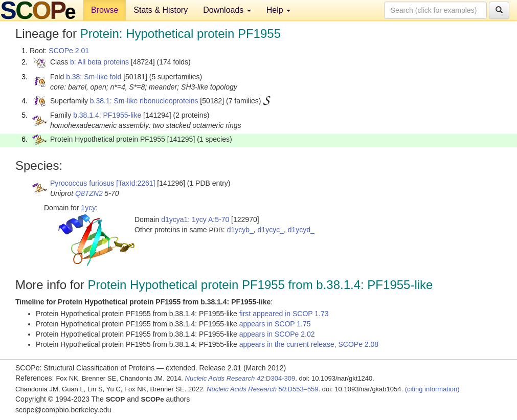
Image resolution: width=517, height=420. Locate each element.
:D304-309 (240, 378)
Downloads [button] (227, 10)
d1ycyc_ (271, 230)
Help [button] (278, 10)
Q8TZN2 (89, 193)
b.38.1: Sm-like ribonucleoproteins (144, 101)
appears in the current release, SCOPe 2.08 (309, 344)
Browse (105, 10)
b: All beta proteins (99, 62)
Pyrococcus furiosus (82, 183)
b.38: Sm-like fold (94, 77)
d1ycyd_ (301, 230)
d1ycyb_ (240, 230)
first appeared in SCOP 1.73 (284, 314)
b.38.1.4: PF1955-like (107, 115)
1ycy (88, 208)
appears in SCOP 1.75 (275, 324)
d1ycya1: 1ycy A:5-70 (195, 219)
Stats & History (161, 10)
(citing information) (432, 389)
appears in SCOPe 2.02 (277, 334)
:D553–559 (263, 389)
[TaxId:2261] (136, 183)
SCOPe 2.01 (69, 51)
